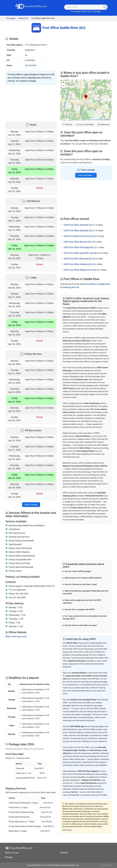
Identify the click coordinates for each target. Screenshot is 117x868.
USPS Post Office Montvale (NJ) (78, 259)
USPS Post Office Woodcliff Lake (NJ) (81, 253)
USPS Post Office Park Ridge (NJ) (79, 247)
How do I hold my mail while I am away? (81, 625)
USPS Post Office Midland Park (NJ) (80, 270)
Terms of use (67, 830)
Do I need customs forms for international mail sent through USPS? (85, 617)
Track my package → (86, 175)
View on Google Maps (85, 125)
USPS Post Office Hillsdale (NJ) (78, 264)
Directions (67, 125)
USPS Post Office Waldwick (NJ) (78, 231)
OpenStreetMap (99, 120)
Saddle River (23, 18)
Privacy (9, 857)
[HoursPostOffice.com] (31, 6)
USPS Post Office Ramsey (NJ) (78, 242)
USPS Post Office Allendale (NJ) (78, 225)
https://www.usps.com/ (16, 636)
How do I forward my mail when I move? (81, 584)
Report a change (31, 505)
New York (86, 12)
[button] (86, 97)
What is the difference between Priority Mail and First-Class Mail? (86, 592)
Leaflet (88, 120)
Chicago (97, 12)
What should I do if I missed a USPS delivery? (83, 578)
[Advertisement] (31, 102)
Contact (64, 853)
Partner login (107, 865)
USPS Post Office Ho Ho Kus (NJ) (79, 236)
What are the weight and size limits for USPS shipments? (82, 602)
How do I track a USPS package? (78, 571)
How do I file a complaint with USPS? (80, 609)
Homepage (11, 18)
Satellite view (104, 125)
